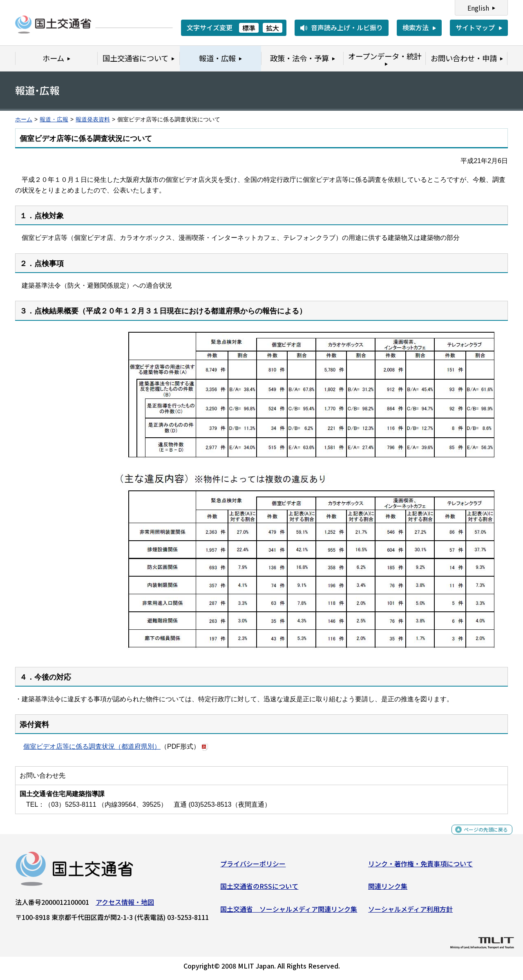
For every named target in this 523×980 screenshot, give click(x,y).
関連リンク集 (388, 889)
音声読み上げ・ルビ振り (347, 27)
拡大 (273, 28)
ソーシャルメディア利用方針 (410, 912)
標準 (249, 28)
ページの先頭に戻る (479, 837)
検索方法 (416, 27)
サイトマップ (475, 27)
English (478, 8)
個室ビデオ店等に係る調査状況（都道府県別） (92, 746)
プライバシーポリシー (253, 867)
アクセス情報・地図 (125, 905)
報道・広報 (54, 120)
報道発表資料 (93, 120)
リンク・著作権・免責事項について (420, 867)
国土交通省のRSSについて (259, 889)
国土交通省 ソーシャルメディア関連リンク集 (289, 912)
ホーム (24, 120)
